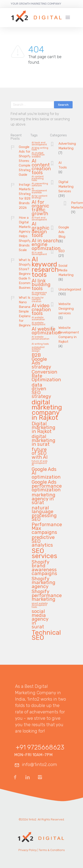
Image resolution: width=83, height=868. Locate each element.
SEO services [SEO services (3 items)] (44, 554)
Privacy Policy (28, 850)
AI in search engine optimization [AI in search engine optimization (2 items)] (46, 245)
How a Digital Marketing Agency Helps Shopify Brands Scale (26, 234)
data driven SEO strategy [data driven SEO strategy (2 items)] (41, 391)
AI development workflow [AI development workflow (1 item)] (39, 191)
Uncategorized (70, 289)
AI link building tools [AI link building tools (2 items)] (41, 285)
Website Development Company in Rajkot (69, 335)
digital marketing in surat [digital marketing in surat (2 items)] (43, 440)
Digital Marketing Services (66, 187)
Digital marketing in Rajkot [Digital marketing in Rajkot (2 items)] (43, 428)
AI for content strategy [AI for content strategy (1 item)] (40, 197)
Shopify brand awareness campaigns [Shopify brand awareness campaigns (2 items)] (44, 568)
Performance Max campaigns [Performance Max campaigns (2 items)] (47, 529)
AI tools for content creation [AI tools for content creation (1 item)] (38, 300)
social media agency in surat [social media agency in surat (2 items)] (40, 619)
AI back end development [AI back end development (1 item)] (39, 144)
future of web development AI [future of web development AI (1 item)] (40, 463)
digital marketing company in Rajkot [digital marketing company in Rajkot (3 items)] (47, 410)
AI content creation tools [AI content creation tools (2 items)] (41, 167)
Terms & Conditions (52, 850)
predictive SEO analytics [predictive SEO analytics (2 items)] (43, 541)
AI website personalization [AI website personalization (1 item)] (41, 338)
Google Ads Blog (64, 232)
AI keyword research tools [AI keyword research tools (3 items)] (45, 267)
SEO (62, 251)
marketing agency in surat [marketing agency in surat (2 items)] (43, 499)
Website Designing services (66, 309)
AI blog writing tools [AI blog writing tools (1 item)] (40, 149)
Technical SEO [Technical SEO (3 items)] (46, 636)
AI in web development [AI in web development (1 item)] (39, 254)
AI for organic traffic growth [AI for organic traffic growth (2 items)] (40, 208)
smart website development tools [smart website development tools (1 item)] (40, 605)
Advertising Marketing (67, 146)
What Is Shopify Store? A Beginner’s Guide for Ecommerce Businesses (28, 274)
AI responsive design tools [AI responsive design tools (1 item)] (39, 294)
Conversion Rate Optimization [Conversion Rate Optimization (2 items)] (46, 376)
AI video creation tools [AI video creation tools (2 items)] (41, 310)
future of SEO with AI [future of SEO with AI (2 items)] (40, 453)
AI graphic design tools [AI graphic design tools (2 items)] (41, 230)
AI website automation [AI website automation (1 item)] (38, 319)
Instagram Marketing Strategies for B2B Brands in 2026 (27, 196)
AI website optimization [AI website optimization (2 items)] (46, 331)
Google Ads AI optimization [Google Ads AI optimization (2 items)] (46, 473)
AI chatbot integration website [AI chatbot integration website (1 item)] (38, 155)
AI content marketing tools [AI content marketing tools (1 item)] (38, 179)
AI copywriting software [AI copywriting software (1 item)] (40, 185)
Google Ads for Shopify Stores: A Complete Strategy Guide (26, 161)
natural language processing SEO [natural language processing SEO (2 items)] (44, 514)
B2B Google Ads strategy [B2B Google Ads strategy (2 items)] (41, 361)
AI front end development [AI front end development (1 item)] (39, 219)
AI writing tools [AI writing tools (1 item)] (40, 344)
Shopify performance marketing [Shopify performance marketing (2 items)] (47, 596)
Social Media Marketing (66, 270)
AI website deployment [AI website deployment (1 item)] (39, 324)
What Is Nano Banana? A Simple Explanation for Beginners (28, 311)
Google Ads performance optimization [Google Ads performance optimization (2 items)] (47, 486)
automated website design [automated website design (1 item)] (38, 349)
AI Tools (63, 165)
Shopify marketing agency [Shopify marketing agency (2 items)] (43, 583)
